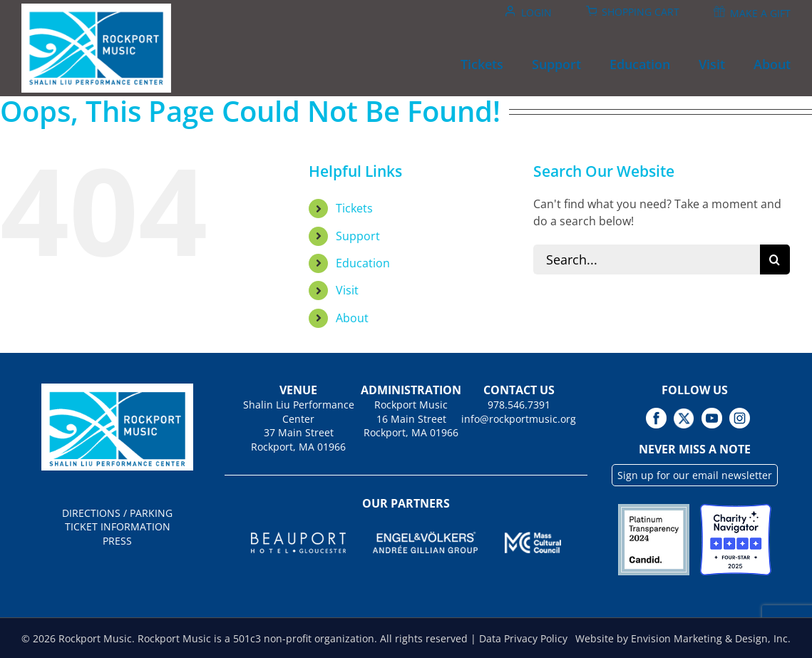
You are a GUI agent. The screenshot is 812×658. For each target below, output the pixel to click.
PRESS (117, 541)
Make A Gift (760, 13)
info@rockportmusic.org (519, 419)
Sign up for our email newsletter (695, 475)
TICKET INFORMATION (118, 526)
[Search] (775, 259)
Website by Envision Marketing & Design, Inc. (683, 638)
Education (363, 263)
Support (358, 236)
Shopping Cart (641, 12)
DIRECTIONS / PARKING (117, 513)
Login (536, 12)
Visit (347, 290)
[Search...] (647, 259)
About (352, 318)
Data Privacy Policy (523, 638)
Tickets (354, 208)
